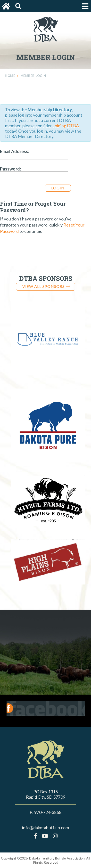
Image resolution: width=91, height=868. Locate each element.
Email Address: (15, 151)
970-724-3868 (48, 812)
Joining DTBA (66, 126)
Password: (10, 169)
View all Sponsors (46, 286)
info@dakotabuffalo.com (45, 827)
